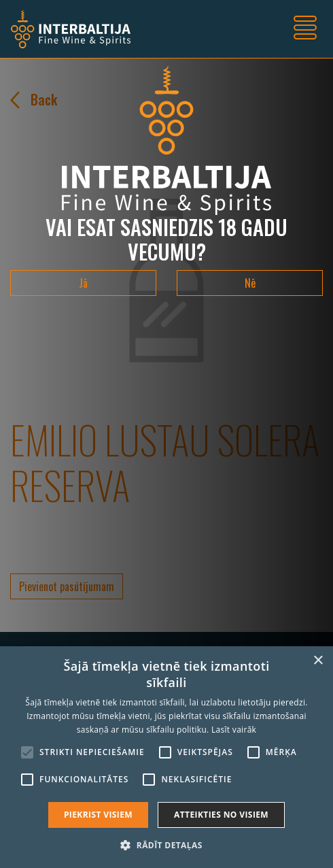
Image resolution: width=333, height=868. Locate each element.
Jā (83, 283)
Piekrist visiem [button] (98, 815)
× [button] (318, 661)
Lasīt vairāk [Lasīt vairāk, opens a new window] (234, 730)
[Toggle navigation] (305, 29)
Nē (250, 283)
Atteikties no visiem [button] (221, 815)
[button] (166, 845)
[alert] (166, 757)
